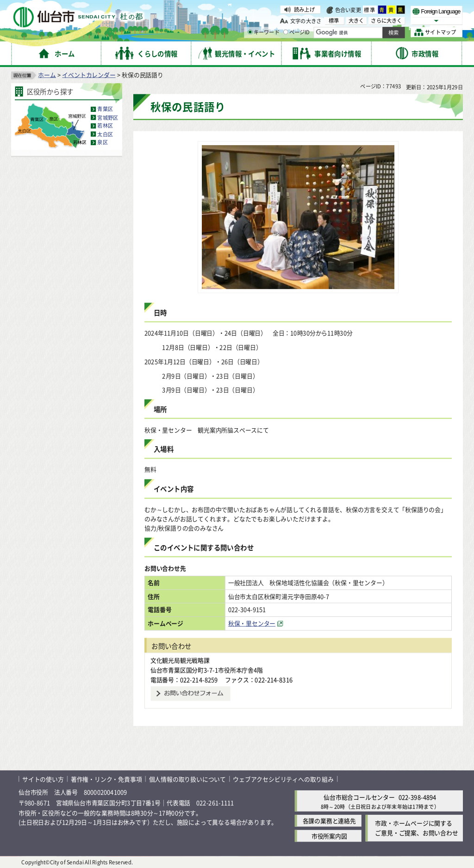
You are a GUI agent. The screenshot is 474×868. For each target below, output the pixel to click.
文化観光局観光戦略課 (180, 660)
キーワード (264, 32)
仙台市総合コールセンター (359, 797)
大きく (356, 21)
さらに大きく (386, 21)
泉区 (102, 142)
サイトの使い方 (43, 779)
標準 (370, 10)
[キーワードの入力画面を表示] (250, 32)
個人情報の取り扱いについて (187, 779)
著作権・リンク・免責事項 (106, 779)
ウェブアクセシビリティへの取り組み (283, 779)
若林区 (105, 125)
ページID (297, 32)
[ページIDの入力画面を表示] (286, 32)
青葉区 (105, 109)
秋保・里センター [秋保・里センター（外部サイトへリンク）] (252, 623)
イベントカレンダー (89, 74)
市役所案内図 (329, 836)
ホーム (47, 74)
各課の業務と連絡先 (329, 821)
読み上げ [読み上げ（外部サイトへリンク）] (304, 9)
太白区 (105, 134)
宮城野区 (108, 117)
